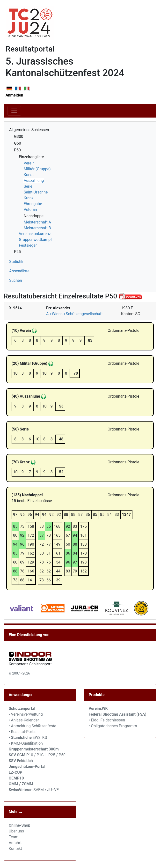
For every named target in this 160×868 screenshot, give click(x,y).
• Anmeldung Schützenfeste (32, 726)
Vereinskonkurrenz (35, 234)
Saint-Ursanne (36, 192)
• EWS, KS (28, 738)
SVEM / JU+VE (46, 790)
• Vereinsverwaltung (26, 714)
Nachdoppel (34, 216)
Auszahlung (34, 181)
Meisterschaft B (37, 228)
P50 (17, 150)
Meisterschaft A (37, 222)
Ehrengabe (33, 204)
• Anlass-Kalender (24, 720)
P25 (17, 252)
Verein (29, 163)
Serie (28, 186)
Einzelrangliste (31, 157)
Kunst (29, 175)
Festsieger (28, 245)
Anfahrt (15, 843)
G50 (18, 143)
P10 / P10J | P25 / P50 (37, 755)
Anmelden (14, 95)
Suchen (16, 280)
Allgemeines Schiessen (29, 130)
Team (14, 837)
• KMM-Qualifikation (26, 743)
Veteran (30, 210)
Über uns (16, 831)
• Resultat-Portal (23, 732)
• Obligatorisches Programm (113, 726)
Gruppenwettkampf (35, 240)
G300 (19, 137)
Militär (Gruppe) (37, 169)
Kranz (29, 198)
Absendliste (19, 271)
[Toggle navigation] (14, 111)
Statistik (16, 262)
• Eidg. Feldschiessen (107, 720)
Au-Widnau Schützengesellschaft (74, 314)
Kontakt (15, 849)
